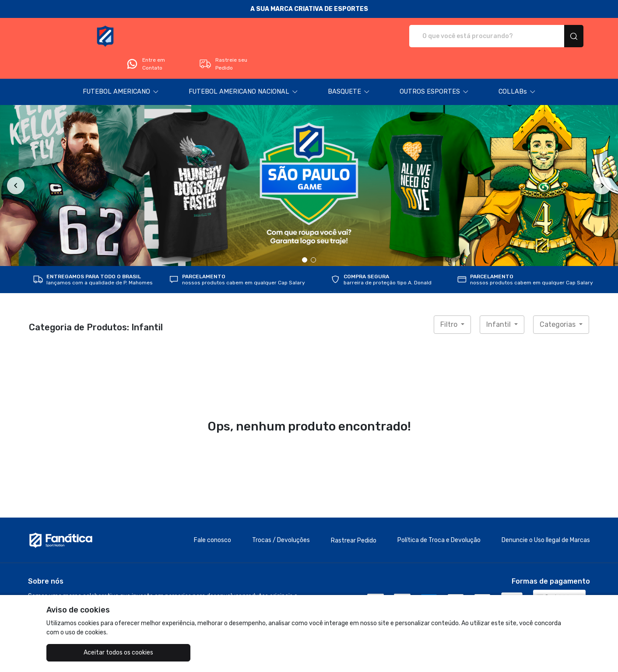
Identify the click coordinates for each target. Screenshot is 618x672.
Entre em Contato (473, 36)
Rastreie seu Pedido (551, 36)
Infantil (499, 300)
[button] (121, 67)
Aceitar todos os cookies (90, 653)
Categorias (558, 300)
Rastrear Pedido (354, 516)
